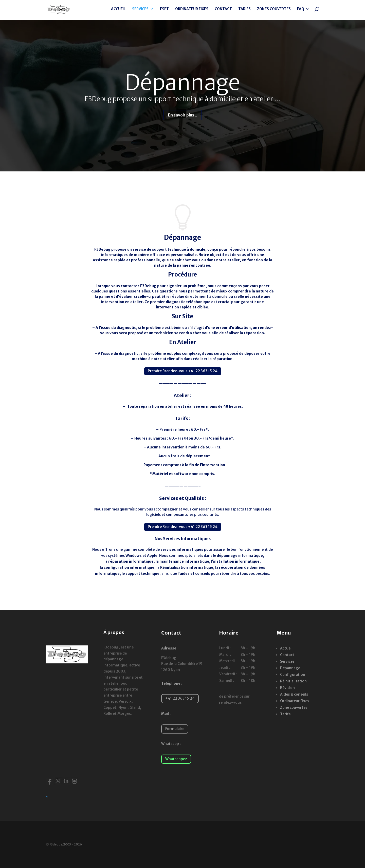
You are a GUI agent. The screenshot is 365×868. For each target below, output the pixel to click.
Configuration (293, 675)
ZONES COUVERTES (274, 10)
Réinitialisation (293, 681)
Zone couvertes (294, 707)
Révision (287, 688)
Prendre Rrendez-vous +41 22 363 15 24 (183, 371)
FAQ (301, 10)
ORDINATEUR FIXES (192, 10)
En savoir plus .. (182, 115)
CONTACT (223, 10)
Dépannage (182, 82)
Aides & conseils (294, 694)
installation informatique (236, 561)
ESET (164, 10)
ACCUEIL (118, 10)
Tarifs (285, 714)
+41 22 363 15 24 (180, 698)
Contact (287, 655)
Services (287, 661)
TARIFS (244, 10)
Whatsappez (176, 759)
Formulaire (175, 729)
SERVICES (140, 10)
